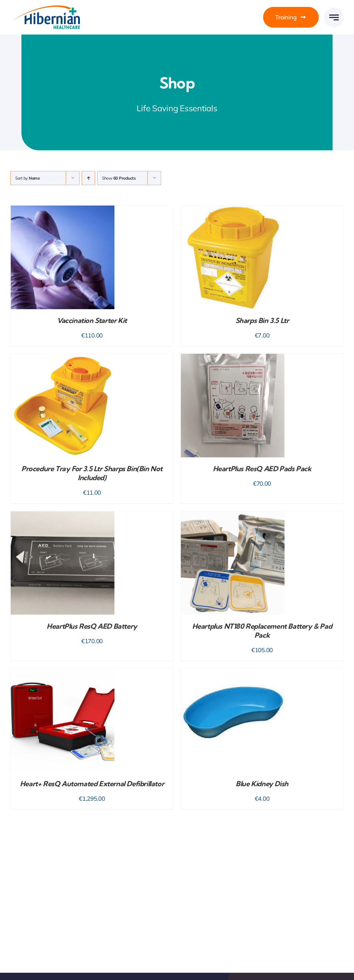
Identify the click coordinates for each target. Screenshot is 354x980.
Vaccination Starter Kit (92, 320)
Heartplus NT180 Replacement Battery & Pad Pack (262, 631)
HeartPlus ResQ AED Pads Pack (262, 469)
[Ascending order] (88, 178)
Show (119, 178)
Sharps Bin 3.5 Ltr (262, 320)
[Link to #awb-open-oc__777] (334, 17)
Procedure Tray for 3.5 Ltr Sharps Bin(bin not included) (92, 473)
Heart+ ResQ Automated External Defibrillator (92, 784)
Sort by (28, 178)
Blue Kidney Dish (262, 784)
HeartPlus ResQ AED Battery (92, 626)
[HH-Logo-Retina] (46, 7)
